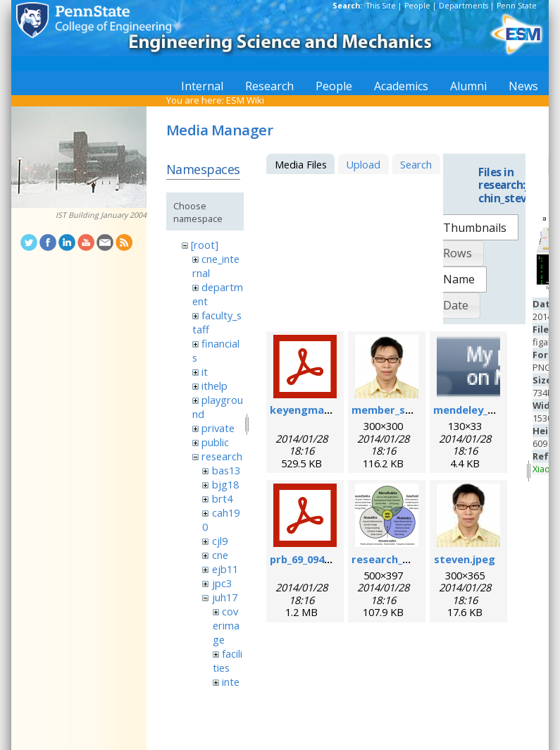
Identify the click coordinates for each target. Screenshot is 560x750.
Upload (363, 164)
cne (220, 555)
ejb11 (225, 569)
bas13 (226, 470)
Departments (463, 6)
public (215, 442)
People (417, 6)
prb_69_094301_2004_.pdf (331, 559)
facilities (228, 660)
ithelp (214, 386)
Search (416, 164)
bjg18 (225, 484)
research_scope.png (404, 559)
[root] (205, 245)
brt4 (222, 498)
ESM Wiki (245, 100)
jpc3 (222, 583)
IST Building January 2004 (101, 215)
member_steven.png (405, 410)
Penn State (517, 6)
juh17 (225, 597)
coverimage (226, 625)
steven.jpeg (465, 559)
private (218, 428)
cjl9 (220, 541)
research (222, 456)
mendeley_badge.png (488, 410)
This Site (381, 6)
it (205, 371)
